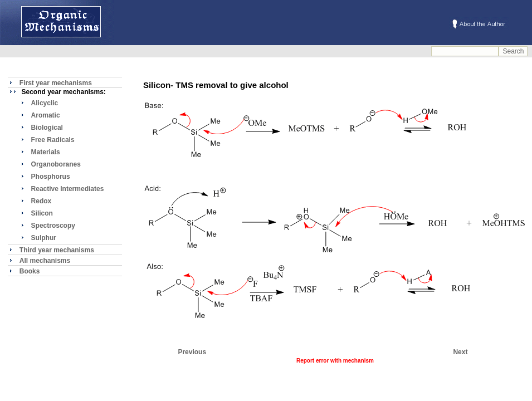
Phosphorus (51, 177)
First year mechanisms (56, 83)
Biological (47, 128)
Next (460, 352)
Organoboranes (56, 164)
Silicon (42, 213)
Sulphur (44, 238)
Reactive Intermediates (68, 189)
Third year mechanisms (57, 250)
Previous (192, 352)
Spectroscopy (53, 226)
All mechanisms (45, 261)
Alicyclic (45, 103)
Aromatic (46, 115)
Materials (46, 152)
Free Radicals (53, 140)
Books (30, 271)
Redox (42, 201)
